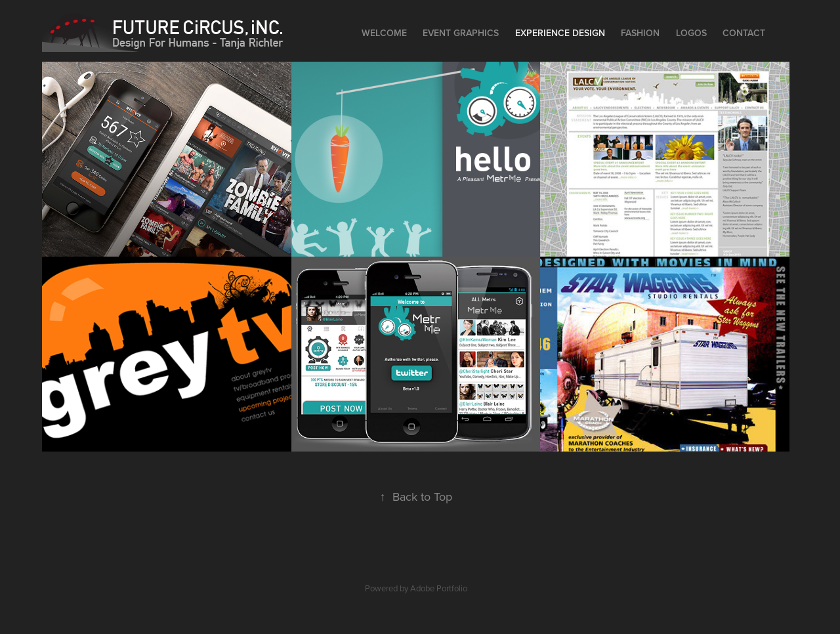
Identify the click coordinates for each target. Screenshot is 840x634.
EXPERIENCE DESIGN (560, 33)
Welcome (384, 33)
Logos (691, 33)
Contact (744, 33)
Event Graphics (461, 33)
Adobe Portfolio (439, 588)
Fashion (640, 33)
